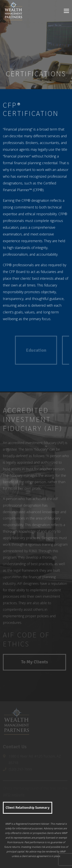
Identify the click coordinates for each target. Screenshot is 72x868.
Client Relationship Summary (28, 808)
